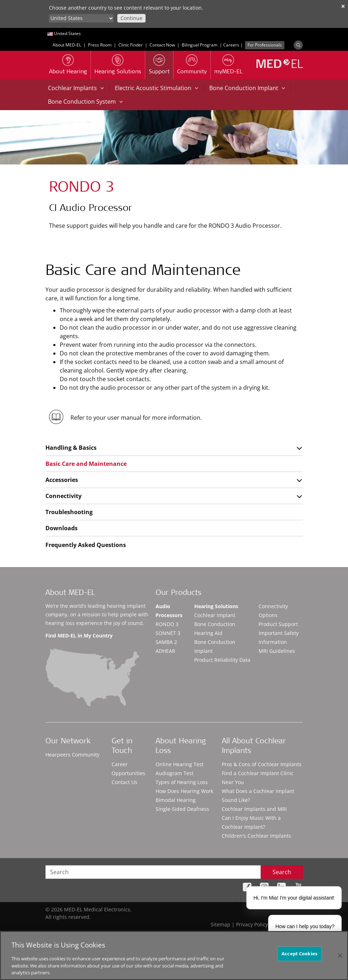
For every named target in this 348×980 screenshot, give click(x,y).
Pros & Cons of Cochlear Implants (262, 764)
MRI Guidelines (277, 651)
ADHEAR (165, 651)
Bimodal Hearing (176, 800)
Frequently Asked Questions (86, 545)
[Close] (340, 955)
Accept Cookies (299, 954)
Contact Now (162, 45)
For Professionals (265, 45)
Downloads (62, 528)
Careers (231, 45)
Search (282, 872)
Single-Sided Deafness (182, 809)
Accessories (62, 480)
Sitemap (220, 924)
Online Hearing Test (180, 764)
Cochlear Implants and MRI (254, 809)
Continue (131, 18)
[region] (174, 956)
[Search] (298, 45)
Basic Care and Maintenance (86, 464)
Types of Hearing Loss (182, 782)
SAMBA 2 (166, 642)
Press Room (100, 45)
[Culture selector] (81, 18)
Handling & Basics (71, 448)
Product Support (278, 624)
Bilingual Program (200, 45)
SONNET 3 (168, 633)
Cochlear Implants (76, 88)
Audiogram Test (175, 773)
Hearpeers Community (72, 755)
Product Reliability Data (222, 660)
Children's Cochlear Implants (256, 836)
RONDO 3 (167, 624)
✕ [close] (343, 6)
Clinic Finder (131, 45)
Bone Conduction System (85, 102)
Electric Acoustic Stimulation (156, 88)
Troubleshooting (69, 512)
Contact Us (124, 782)
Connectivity (63, 496)
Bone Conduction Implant (247, 88)
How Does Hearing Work (184, 791)
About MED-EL (67, 45)
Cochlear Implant (215, 615)
